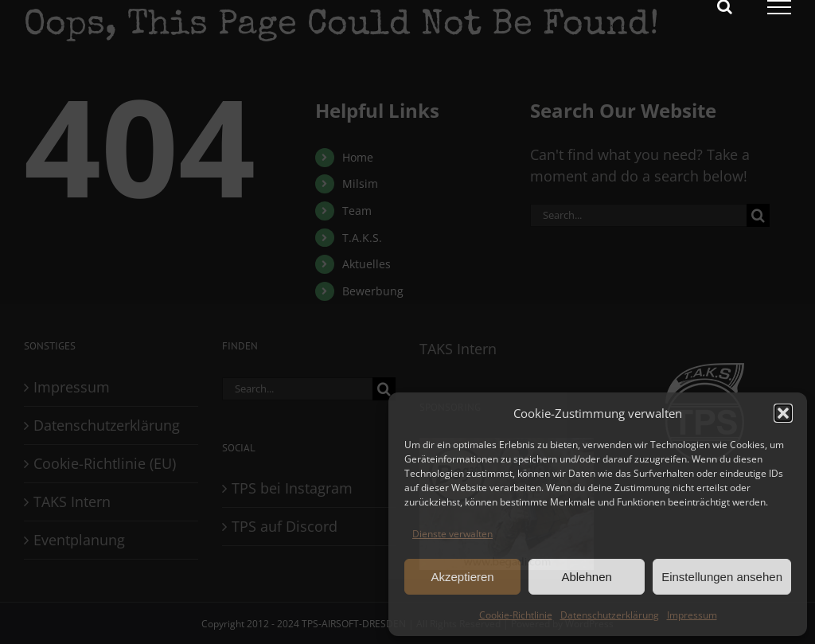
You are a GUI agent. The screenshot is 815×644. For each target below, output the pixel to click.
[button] (783, 413)
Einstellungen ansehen (722, 577)
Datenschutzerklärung (610, 615)
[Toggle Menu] (780, 7)
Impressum (692, 615)
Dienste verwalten (452, 534)
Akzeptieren (462, 577)
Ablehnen (586, 577)
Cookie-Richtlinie (516, 615)
